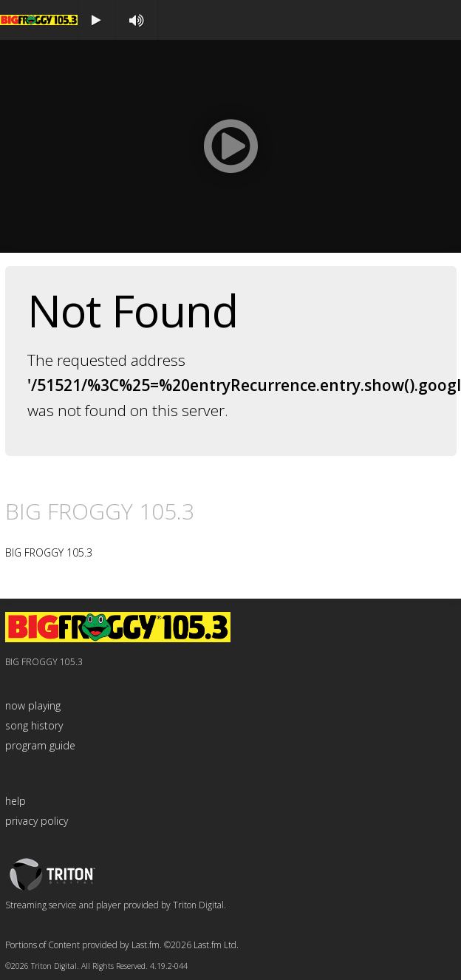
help (16, 801)
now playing (33, 705)
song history (34, 725)
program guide (40, 745)
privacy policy (37, 821)
